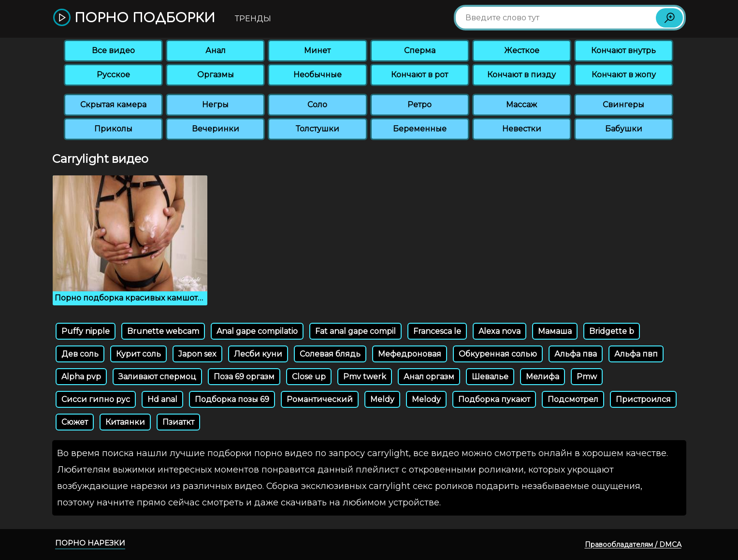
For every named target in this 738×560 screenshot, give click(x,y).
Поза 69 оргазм (244, 377)
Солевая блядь (330, 354)
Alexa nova (499, 331)
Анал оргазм (429, 377)
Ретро (420, 105)
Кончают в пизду (521, 75)
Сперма (420, 50)
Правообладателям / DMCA (633, 545)
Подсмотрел (573, 399)
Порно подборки (134, 18)
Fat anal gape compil (355, 331)
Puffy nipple (86, 331)
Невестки (522, 129)
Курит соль (138, 354)
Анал (216, 50)
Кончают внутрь (623, 50)
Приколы (113, 129)
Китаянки (125, 422)
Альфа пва (576, 354)
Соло (317, 105)
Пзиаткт (178, 422)
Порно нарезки (90, 543)
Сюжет (75, 422)
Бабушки (624, 129)
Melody (426, 399)
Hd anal (162, 399)
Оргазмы (216, 75)
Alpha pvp (81, 377)
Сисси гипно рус (96, 399)
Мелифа (543, 377)
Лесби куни (258, 354)
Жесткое (522, 50)
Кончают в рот (420, 75)
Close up (309, 377)
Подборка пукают (494, 399)
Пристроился (643, 399)
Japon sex (197, 354)
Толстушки (318, 129)
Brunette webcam (163, 331)
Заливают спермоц (157, 377)
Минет (317, 50)
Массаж (521, 105)
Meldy (382, 399)
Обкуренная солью (498, 354)
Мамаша (555, 331)
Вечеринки (216, 129)
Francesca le (437, 331)
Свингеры (623, 105)
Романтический (320, 399)
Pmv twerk (365, 377)
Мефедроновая (410, 354)
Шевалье (490, 377)
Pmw (587, 377)
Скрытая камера (113, 105)
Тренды (253, 19)
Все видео (113, 50)
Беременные (420, 129)
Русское (113, 75)
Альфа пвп (636, 354)
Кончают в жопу (624, 75)
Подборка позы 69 (232, 399)
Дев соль (80, 354)
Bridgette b (612, 331)
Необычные (318, 75)
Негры (215, 105)
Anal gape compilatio (257, 331)
